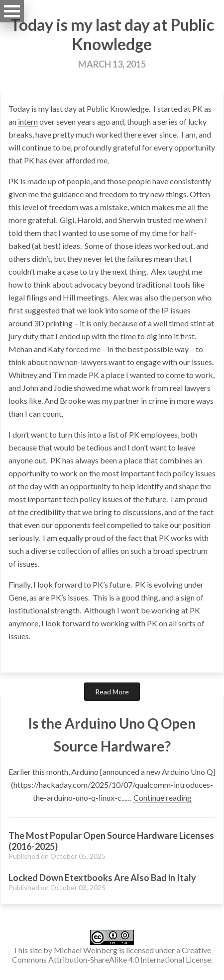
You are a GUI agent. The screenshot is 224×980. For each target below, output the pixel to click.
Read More (112, 692)
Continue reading (163, 797)
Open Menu (12, 11)
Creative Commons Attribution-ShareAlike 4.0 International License (112, 955)
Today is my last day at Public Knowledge (112, 34)
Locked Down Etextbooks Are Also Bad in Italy (102, 878)
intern (28, 121)
